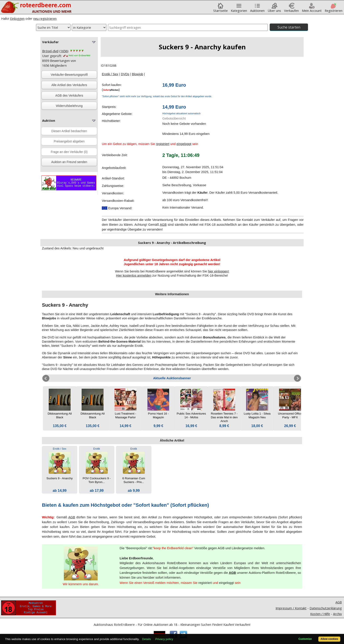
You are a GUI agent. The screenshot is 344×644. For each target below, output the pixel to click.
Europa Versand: (117, 208)
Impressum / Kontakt (291, 608)
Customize (305, 639)
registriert (163, 144)
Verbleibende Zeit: (115, 155)
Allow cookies (329, 639)
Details (146, 639)
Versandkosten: (113, 193)
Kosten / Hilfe (320, 614)
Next (297, 378)
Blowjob (137, 74)
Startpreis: (109, 107)
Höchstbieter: (111, 121)
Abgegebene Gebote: (117, 114)
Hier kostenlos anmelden (134, 275)
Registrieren (334, 9)
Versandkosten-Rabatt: (118, 201)
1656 (64, 51)
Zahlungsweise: (113, 186)
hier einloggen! (219, 271)
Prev (46, 378)
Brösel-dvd (50, 51)
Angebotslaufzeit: (114, 168)
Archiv (337, 614)
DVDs (125, 74)
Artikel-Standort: (113, 178)
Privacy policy (164, 639)
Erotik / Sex (110, 74)
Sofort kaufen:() (112, 87)
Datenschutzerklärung (326, 608)
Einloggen (17, 18)
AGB (163, 225)
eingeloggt (184, 144)
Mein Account (312, 9)
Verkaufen (291, 9)
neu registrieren (45, 18)
